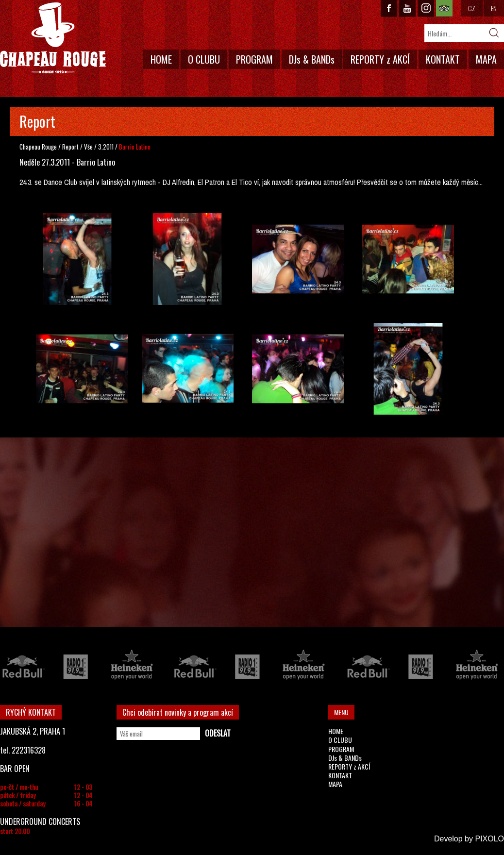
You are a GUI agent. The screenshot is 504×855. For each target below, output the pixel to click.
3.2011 (106, 147)
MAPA (486, 59)
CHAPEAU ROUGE (53, 38)
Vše (89, 147)
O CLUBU (204, 59)
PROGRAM (254, 59)
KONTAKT (443, 59)
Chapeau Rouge (38, 147)
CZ (472, 8)
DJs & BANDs (312, 59)
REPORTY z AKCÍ (380, 59)
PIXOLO (489, 839)
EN (494, 8)
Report (70, 147)
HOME (161, 59)
